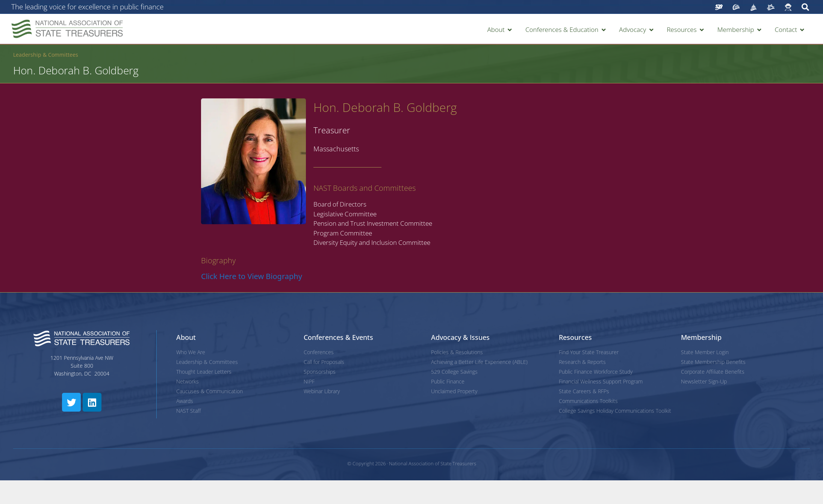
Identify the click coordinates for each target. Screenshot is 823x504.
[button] (500, 30)
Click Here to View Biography (252, 276)
